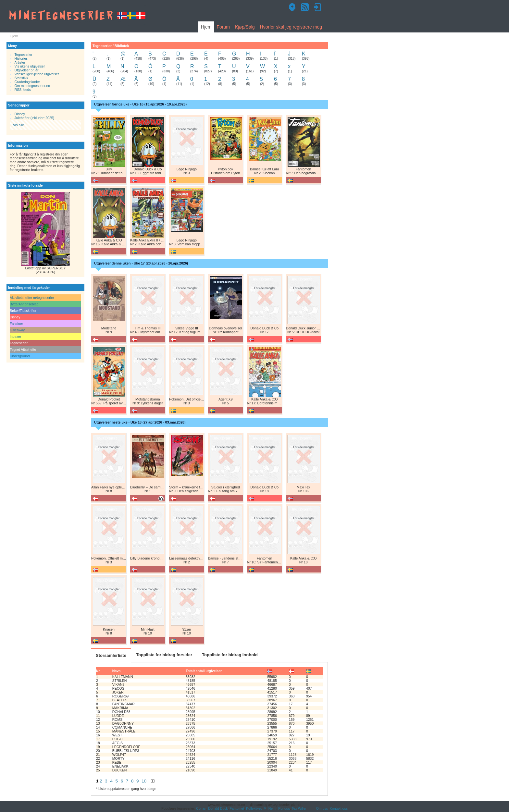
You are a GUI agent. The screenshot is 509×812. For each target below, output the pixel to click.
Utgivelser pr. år (27, 70)
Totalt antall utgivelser (204, 671)
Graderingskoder (27, 82)
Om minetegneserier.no (32, 86)
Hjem (206, 27)
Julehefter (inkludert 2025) (35, 118)
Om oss (322, 808)
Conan (201, 808)
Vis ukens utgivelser (30, 66)
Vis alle (19, 125)
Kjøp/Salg (245, 27)
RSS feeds (23, 90)
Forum (223, 27)
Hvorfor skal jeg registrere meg (291, 27)
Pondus (284, 808)
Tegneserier (24, 55)
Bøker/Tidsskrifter (23, 311)
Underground (20, 356)
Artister (20, 62)
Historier (21, 58)
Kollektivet (254, 808)
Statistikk (21, 78)
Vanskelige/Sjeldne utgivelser (37, 74)
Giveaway (17, 330)
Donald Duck (218, 808)
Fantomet (237, 808)
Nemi (273, 808)
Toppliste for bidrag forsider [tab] (164, 655)
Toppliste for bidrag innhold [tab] (230, 655)
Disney (20, 114)
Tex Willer (299, 808)
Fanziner (16, 324)
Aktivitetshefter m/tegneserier (32, 298)
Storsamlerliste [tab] (111, 655)
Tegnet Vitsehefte (23, 350)
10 (144, 781)
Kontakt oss (339, 808)
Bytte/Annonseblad (24, 304)
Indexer (15, 337)
